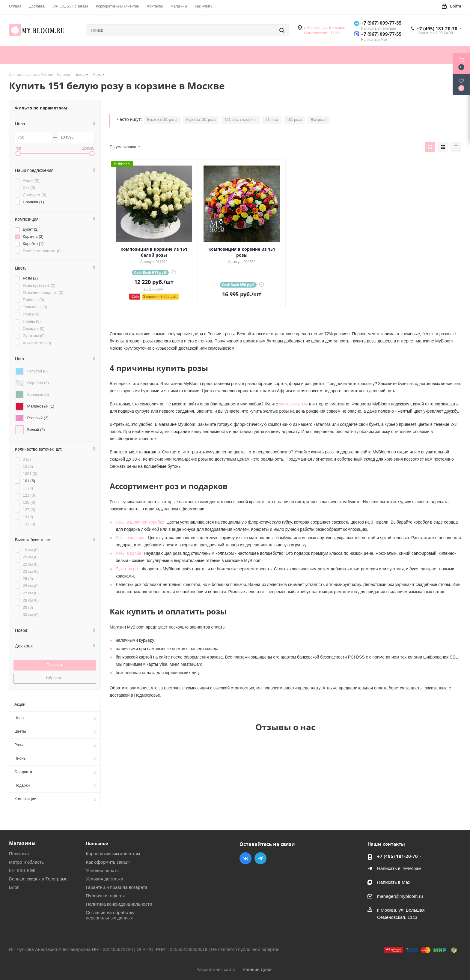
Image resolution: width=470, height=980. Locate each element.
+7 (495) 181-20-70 (437, 28)
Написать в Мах (394, 882)
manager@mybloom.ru (400, 896)
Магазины (22, 843)
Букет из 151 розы (162, 120)
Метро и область (26, 862)
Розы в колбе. (129, 553)
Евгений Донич (258, 969)
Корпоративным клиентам (113, 854)
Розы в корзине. (131, 538)
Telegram (260, 858)
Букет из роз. (128, 569)
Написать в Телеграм (399, 868)
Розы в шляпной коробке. (140, 522)
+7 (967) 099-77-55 (381, 23)
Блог (14, 887)
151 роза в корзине (241, 120)
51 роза (272, 120)
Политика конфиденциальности (119, 904)
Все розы (318, 120)
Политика (19, 854)
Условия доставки (104, 879)
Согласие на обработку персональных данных (110, 915)
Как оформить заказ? (108, 862)
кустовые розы (294, 404)
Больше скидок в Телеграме (38, 879)
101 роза (294, 120)
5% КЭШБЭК (22, 870)
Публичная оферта (106, 896)
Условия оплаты (103, 870)
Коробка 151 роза (201, 120)
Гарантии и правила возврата (117, 887)
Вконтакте (245, 858)
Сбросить (55, 678)
